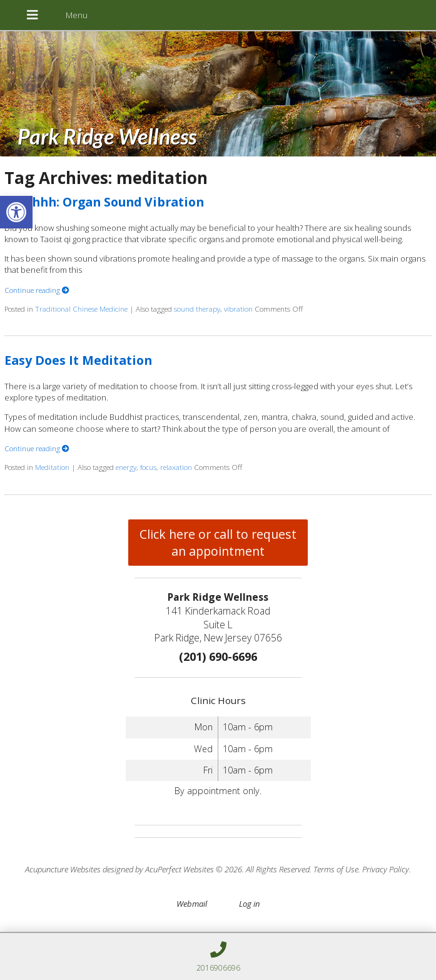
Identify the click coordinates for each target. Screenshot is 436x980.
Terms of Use (336, 869)
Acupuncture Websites (63, 869)
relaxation (176, 467)
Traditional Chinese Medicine (81, 309)
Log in (249, 904)
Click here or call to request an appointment (218, 543)
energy (126, 467)
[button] (16, 212)
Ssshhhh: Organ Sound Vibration (104, 202)
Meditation (52, 467)
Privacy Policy (386, 869)
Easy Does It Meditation (78, 360)
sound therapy (197, 309)
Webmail (192, 904)
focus (148, 467)
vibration (238, 309)
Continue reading (37, 290)
